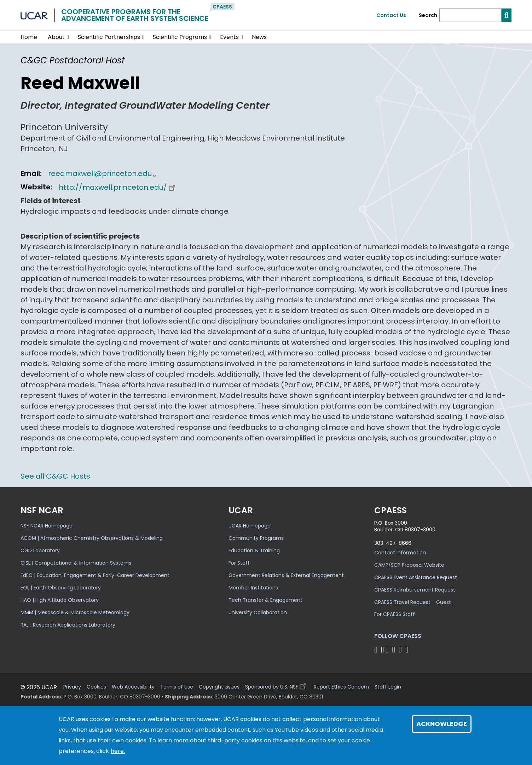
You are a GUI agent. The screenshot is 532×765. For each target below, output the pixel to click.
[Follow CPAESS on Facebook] (377, 649)
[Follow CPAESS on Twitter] (388, 649)
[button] (68, 37)
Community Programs (256, 538)
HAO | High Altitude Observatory (60, 600)
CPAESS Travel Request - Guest (413, 602)
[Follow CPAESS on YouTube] (408, 649)
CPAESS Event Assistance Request (416, 577)
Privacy (72, 687)
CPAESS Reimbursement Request (415, 590)
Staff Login (388, 687)
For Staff (239, 563)
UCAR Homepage (250, 526)
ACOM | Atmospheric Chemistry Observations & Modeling (92, 538)
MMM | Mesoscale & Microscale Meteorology (75, 612)
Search (428, 15)
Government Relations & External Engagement (286, 575)
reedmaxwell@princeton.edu (102, 173)
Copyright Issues (219, 687)
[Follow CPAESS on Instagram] (401, 649)
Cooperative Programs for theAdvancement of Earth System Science (135, 15)
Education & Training (254, 550)
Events (229, 37)
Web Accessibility (133, 687)
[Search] (470, 15)
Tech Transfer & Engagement (265, 600)
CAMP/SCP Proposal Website (409, 565)
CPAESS (222, 7)
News (259, 37)
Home (29, 37)
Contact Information (400, 553)
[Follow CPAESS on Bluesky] (383, 649)
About (56, 37)
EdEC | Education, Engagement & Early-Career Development (95, 575)
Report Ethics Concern (341, 687)
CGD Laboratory (40, 550)
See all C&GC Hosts (55, 476)
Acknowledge (442, 724)
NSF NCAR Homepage (47, 526)
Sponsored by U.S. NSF (277, 685)
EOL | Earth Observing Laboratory (61, 588)
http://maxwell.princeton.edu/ (118, 187)
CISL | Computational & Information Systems (76, 563)
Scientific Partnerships (109, 37)
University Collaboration (258, 612)
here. (118, 751)
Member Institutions (253, 588)
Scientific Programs (180, 37)
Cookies (96, 687)
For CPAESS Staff (395, 614)
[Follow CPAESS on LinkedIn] (395, 649)
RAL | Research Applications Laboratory (68, 625)
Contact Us (391, 15)
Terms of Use (177, 687)
